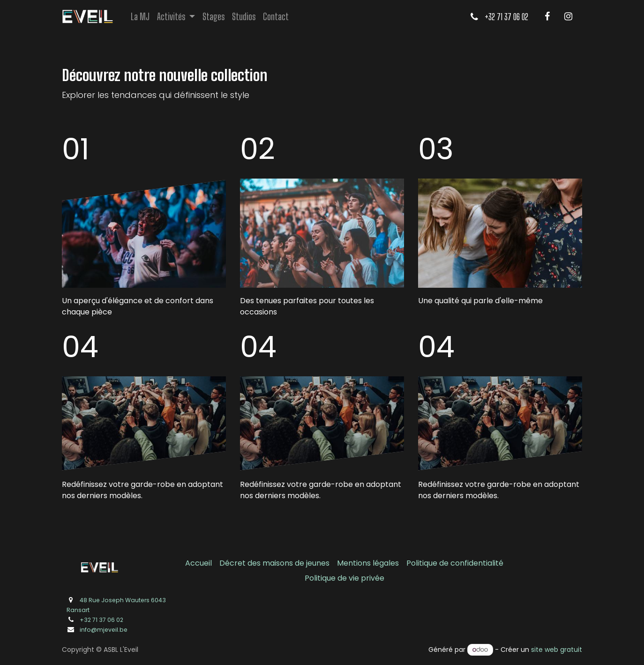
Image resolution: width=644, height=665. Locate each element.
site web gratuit (557, 650)
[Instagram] (568, 16)
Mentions (355, 563)
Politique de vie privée (344, 578)
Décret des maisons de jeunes (274, 563)
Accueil (198, 563)
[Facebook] (547, 16)
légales (386, 563)
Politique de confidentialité (455, 563)
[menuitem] (140, 16)
